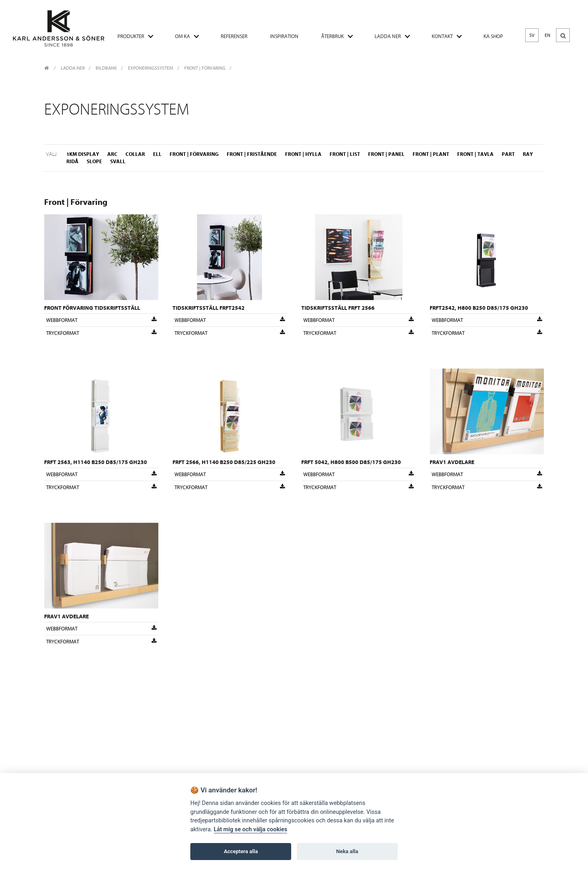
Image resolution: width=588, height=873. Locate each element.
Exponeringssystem (151, 68)
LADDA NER (388, 36)
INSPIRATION (284, 36)
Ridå (72, 161)
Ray (528, 154)
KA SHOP (493, 36)
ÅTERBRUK (332, 36)
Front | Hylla (303, 154)
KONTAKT (442, 36)
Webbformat (101, 320)
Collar (135, 154)
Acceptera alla (241, 851)
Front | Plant (431, 154)
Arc (112, 154)
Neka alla (347, 851)
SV (532, 35)
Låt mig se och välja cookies (251, 829)
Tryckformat (101, 333)
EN (548, 35)
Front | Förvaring (205, 68)
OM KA (182, 36)
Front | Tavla (475, 154)
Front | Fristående (252, 154)
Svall (118, 161)
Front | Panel (386, 154)
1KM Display (83, 154)
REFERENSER (234, 36)
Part (508, 154)
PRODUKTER (131, 36)
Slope (94, 161)
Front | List (345, 154)
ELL (157, 154)
